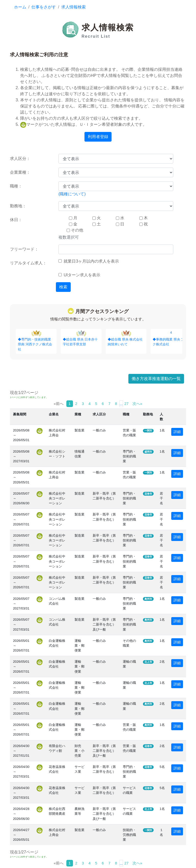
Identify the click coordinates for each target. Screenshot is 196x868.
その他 (75, 230)
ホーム (20, 7)
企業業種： (20, 172)
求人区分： (20, 159)
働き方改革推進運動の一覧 (156, 379)
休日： (16, 220)
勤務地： (18, 206)
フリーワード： (24, 249)
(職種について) (72, 194)
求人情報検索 (73, 7)
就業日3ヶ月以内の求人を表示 (89, 261)
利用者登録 (98, 137)
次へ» (137, 404)
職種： (16, 186)
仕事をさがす (44, 7)
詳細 (177, 432)
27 (126, 404)
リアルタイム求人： (28, 263)
